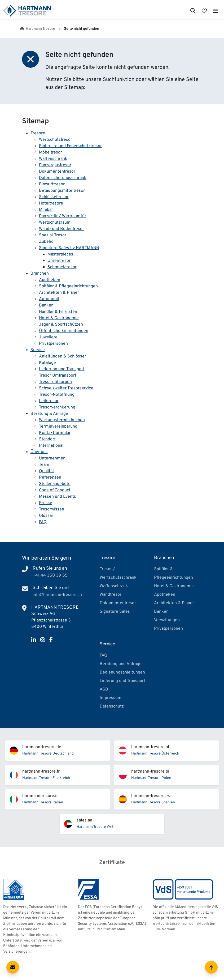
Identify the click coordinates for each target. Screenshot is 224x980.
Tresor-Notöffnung (57, 395)
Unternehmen (52, 458)
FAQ (43, 522)
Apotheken (50, 280)
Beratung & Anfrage (49, 414)
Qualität (47, 471)
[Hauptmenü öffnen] (215, 10)
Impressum (111, 698)
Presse (46, 503)
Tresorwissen (52, 509)
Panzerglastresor (55, 165)
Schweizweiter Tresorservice (66, 388)
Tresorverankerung (57, 407)
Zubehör (47, 242)
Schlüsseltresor (54, 197)
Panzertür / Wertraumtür (63, 216)
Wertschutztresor (56, 140)
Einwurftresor (52, 184)
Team (44, 465)
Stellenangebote (55, 484)
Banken (46, 305)
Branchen (40, 274)
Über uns (39, 452)
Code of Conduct (55, 490)
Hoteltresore (51, 203)
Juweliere (48, 337)
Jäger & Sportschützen (61, 325)
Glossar (46, 516)
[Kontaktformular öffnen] (13, 967)
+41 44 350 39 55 (50, 576)
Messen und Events (58, 497)
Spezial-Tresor (53, 235)
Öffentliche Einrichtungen (64, 331)
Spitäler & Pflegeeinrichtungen (68, 286)
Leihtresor (49, 401)
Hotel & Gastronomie (59, 318)
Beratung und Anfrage (121, 664)
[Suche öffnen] (193, 10)
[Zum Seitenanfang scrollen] (211, 967)
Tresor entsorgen (55, 382)
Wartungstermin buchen (62, 420)
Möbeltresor (50, 152)
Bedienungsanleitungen (122, 672)
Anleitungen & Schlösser (63, 356)
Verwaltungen (167, 620)
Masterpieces (60, 254)
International (51, 446)
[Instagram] (43, 640)
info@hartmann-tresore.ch (57, 595)
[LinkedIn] (34, 640)
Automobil (49, 299)
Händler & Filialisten (58, 312)
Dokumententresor (57, 172)
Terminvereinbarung (58, 427)
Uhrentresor (59, 261)
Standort (47, 439)
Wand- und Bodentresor (62, 229)
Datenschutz (112, 706)
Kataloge (47, 363)
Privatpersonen (53, 344)
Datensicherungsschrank (63, 178)
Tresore (38, 133)
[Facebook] (51, 640)
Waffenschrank (53, 159)
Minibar (46, 210)
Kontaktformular (55, 433)
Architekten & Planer (59, 293)
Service (38, 350)
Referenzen (50, 478)
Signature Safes (115, 612)
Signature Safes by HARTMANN (69, 248)
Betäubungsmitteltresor (62, 191)
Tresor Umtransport (58, 376)
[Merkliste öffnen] (204, 10)
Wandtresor (111, 595)
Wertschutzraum (55, 223)
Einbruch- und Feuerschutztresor (70, 146)
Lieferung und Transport (62, 369)
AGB (104, 689)
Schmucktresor (62, 267)
